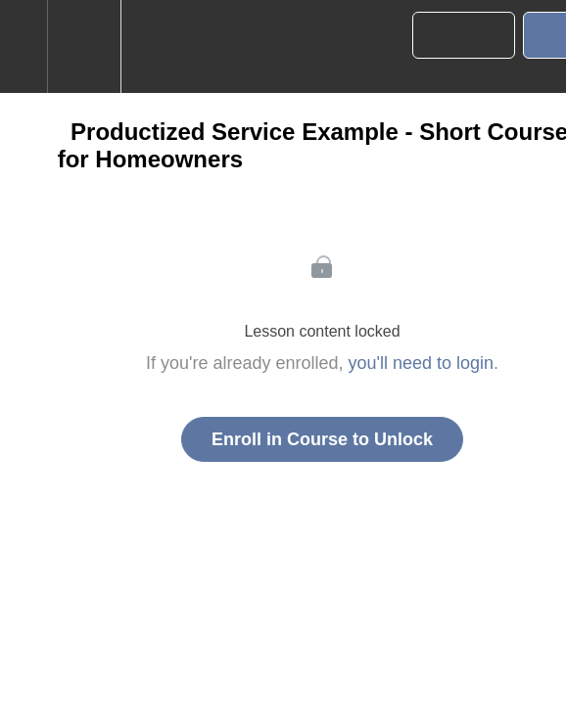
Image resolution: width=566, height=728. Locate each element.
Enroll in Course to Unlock (322, 439)
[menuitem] (84, 46)
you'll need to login (422, 363)
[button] (24, 46)
